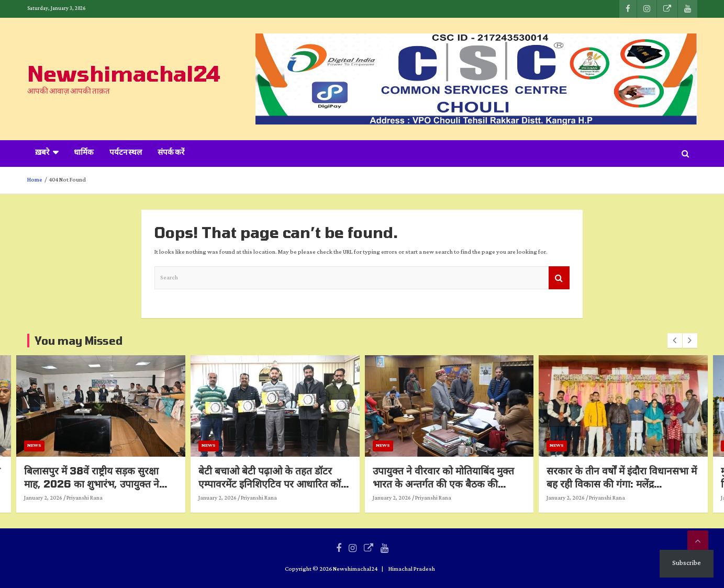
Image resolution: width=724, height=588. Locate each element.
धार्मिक (84, 153)
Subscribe (687, 563)
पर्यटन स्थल (126, 153)
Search (559, 278)
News (63, 445)
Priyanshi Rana (113, 498)
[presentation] (675, 341)
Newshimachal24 (124, 73)
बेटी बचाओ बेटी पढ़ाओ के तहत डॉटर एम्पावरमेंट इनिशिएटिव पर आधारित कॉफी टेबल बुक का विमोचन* (304, 483)
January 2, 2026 (72, 498)
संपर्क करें (171, 153)
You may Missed (79, 341)
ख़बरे (42, 153)
